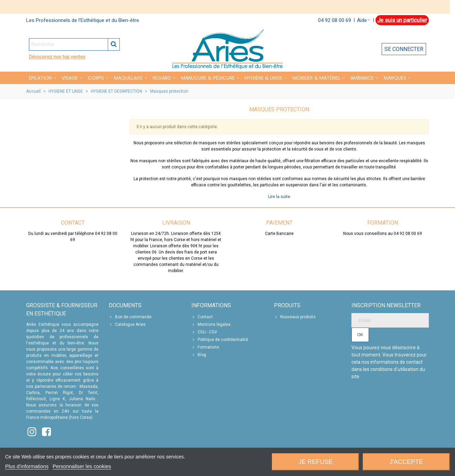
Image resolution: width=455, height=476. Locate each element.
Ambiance (362, 78)
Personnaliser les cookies (82, 466)
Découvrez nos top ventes (57, 57)
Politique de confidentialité (220, 340)
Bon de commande (130, 317)
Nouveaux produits (295, 317)
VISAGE (70, 78)
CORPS (96, 78)
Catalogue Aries (127, 324)
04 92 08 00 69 (335, 20)
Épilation (40, 78)
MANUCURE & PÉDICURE (208, 78)
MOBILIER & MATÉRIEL (316, 78)
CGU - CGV (204, 332)
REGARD (162, 78)
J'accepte (406, 462)
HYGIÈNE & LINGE (264, 78)
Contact (202, 317)
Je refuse (315, 462)
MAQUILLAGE (128, 78)
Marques (395, 78)
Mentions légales (211, 324)
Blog (199, 355)
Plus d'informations (27, 466)
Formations (205, 347)
